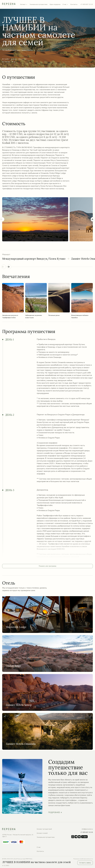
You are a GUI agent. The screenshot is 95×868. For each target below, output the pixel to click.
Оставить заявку (85, 863)
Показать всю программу (47, 566)
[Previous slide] (2, 219)
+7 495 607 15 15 (87, 4)
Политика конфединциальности (83, 859)
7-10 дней (7, 62)
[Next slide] (93, 219)
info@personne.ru (87, 829)
